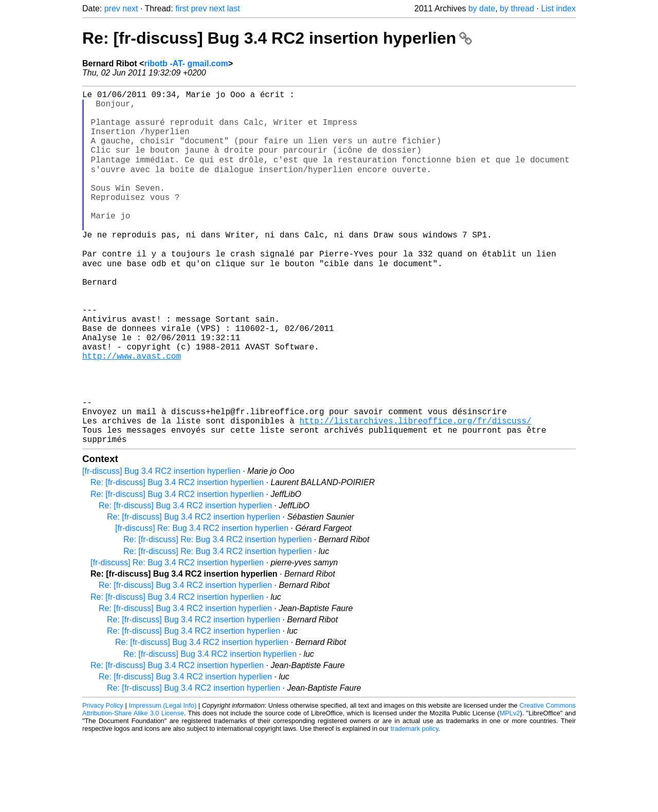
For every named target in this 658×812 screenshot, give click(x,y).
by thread (517, 8)
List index (558, 8)
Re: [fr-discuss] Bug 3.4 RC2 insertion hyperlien (277, 38)
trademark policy (415, 804)
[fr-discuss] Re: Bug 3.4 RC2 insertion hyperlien (202, 604)
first (182, 8)
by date (482, 8)
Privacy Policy (103, 781)
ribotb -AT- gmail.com (186, 63)
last (234, 8)
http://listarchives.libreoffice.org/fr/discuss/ (415, 492)
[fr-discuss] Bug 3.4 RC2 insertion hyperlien (161, 547)
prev (112, 8)
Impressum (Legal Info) (162, 781)
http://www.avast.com (132, 413)
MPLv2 (510, 789)
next (130, 8)
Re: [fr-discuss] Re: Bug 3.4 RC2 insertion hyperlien (217, 615)
